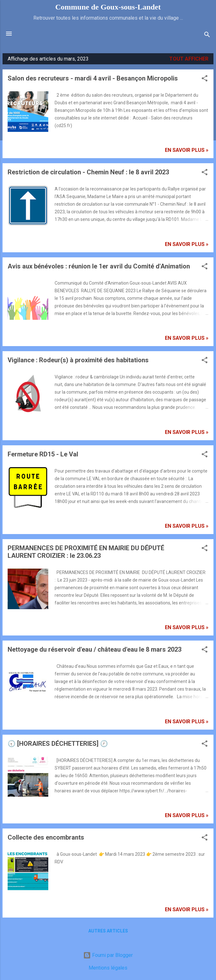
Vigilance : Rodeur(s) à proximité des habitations (78, 360)
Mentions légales (108, 968)
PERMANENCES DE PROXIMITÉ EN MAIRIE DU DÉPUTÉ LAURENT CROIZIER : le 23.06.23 (86, 552)
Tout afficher (189, 59)
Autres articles (108, 931)
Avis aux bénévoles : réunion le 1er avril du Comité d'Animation (99, 266)
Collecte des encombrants (46, 837)
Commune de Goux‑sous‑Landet (108, 7)
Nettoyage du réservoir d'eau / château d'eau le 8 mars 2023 (94, 649)
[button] (205, 79)
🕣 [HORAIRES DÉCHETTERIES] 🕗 (58, 744)
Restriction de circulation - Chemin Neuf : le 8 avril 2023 (88, 172)
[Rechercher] (207, 36)
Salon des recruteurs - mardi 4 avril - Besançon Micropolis (93, 78)
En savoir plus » (187, 150)
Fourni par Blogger (108, 955)
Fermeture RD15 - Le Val (43, 454)
